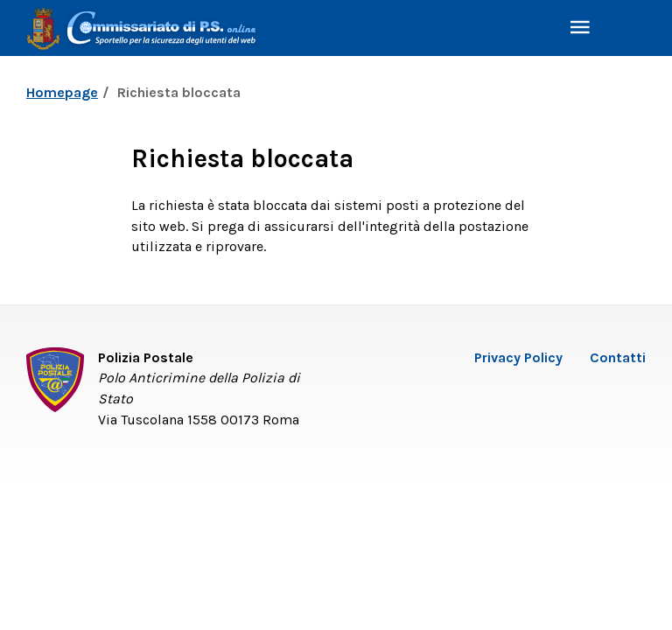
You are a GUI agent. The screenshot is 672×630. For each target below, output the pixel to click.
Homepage (62, 92)
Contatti (618, 357)
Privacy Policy (518, 357)
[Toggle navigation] (580, 29)
